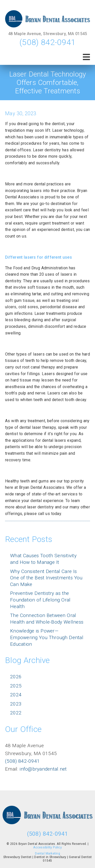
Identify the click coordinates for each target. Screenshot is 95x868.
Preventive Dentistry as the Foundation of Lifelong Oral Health (40, 600)
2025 (16, 686)
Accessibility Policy (48, 847)
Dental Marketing (48, 854)
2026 (16, 677)
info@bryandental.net (43, 769)
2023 (16, 704)
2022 (16, 713)
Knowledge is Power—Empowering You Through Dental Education (47, 637)
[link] (48, 19)
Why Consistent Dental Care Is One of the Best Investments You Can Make (46, 578)
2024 (16, 695)
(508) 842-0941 (48, 42)
